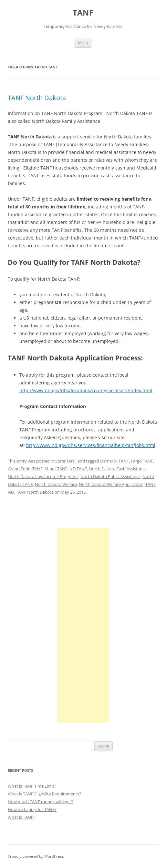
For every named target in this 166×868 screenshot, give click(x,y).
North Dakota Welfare (56, 484)
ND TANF (78, 469)
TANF (83, 13)
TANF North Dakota (37, 98)
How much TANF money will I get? (40, 802)
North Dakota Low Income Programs (43, 476)
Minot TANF (56, 469)
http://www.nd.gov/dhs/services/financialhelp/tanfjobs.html (91, 445)
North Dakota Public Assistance (110, 476)
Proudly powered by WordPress (36, 856)
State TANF (66, 461)
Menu (83, 43)
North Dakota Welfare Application (111, 484)
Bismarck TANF (114, 461)
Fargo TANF (142, 461)
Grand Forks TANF (25, 469)
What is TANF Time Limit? (32, 786)
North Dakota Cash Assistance (118, 469)
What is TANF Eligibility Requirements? (44, 794)
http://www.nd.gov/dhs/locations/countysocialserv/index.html (86, 390)
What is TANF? (21, 817)
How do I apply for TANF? (32, 809)
